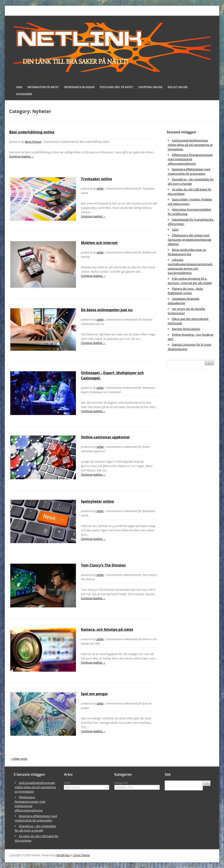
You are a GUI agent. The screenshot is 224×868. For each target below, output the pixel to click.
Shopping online (150, 87)
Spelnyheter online (97, 501)
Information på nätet (43, 87)
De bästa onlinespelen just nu (107, 310)
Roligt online (178, 87)
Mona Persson (33, 142)
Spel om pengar (94, 694)
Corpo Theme (81, 855)
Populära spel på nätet (116, 87)
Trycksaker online (96, 179)
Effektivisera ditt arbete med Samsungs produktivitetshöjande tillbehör (190, 240)
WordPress (63, 855)
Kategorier (24, 94)
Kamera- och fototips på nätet (107, 629)
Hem (19, 87)
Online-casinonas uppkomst (105, 437)
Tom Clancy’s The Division (103, 565)
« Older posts (19, 759)
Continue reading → (21, 156)
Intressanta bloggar (79, 87)
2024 (175, 230)
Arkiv (67, 783)
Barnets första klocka (186, 329)
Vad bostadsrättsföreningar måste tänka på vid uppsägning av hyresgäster (190, 145)
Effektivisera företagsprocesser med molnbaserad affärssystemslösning (190, 159)
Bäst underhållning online (32, 132)
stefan (100, 189)
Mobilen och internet (99, 243)
